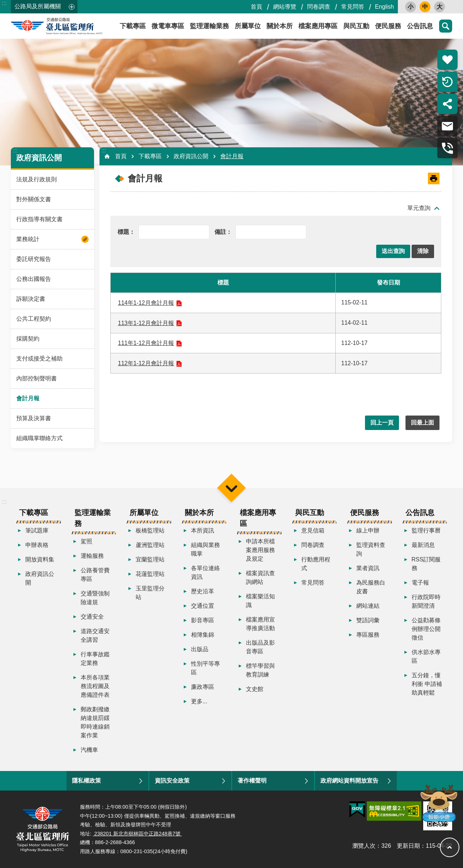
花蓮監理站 (150, 574)
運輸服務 (92, 556)
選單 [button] (231, 488)
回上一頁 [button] (382, 423)
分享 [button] (447, 104)
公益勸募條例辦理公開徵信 (426, 629)
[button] (393, 251)
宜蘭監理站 (150, 559)
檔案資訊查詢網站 (260, 578)
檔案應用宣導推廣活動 (260, 624)
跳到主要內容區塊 (4, 4)
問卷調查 (319, 7)
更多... (199, 701)
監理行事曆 (426, 530)
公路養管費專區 (95, 575)
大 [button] (439, 7)
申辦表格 (37, 545)
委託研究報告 (34, 259)
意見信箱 (313, 530)
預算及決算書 (34, 418)
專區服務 (368, 635)
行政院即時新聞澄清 (426, 601)
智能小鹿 (438, 803)
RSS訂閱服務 (426, 564)
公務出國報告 (34, 279)
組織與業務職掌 (205, 549)
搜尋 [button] (446, 26)
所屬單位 (248, 26)
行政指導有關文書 (39, 219)
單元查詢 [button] (419, 208)
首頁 (256, 7)
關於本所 (280, 26)
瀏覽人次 (364, 846)
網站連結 (368, 606)
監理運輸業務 (209, 26)
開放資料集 (40, 559)
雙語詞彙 (368, 620)
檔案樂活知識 (260, 601)
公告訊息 (420, 26)
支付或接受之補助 (39, 359)
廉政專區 (203, 687)
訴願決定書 (31, 299)
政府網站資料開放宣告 (349, 781)
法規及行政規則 (37, 179)
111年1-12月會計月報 (146, 343)
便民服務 (388, 26)
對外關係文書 (34, 199)
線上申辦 (368, 530)
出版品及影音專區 (260, 647)
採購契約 (28, 339)
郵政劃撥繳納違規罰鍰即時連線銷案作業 (95, 722)
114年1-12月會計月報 (146, 303)
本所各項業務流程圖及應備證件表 (95, 686)
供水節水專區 (426, 656)
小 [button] (411, 7)
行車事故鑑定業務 (95, 659)
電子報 (420, 583)
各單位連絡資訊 (205, 572)
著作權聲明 (252, 781)
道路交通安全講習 (95, 635)
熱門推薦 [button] (447, 60)
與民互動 (356, 26)
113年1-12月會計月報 (146, 323)
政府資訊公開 (39, 158)
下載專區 (150, 156)
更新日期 (408, 846)
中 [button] (425, 7)
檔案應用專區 (318, 26)
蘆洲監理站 (150, 545)
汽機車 (89, 750)
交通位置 (203, 606)
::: (4, 3)
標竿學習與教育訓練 (260, 670)
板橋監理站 (150, 530)
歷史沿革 (203, 591)
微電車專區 (168, 26)
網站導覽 (285, 7)
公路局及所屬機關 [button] (38, 6)
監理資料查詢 (371, 549)
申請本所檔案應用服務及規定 (260, 550)
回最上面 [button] (422, 423)
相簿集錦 (203, 635)
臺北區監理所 (76, 26)
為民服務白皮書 (371, 587)
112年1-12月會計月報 (146, 363)
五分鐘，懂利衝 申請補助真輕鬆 (427, 684)
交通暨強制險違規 (95, 598)
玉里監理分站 (150, 593)
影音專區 (203, 620)
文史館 (255, 689)
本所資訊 (203, 530)
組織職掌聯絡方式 (39, 438)
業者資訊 (368, 568)
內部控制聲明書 (37, 378)
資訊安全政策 (172, 781)
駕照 (86, 541)
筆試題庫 (37, 530)
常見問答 (353, 7)
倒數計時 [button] (447, 82)
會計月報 (28, 398)
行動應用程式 (316, 564)
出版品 (200, 649)
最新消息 (423, 545)
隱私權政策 (86, 781)
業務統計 (28, 239)
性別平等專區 (205, 668)
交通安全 (92, 617)
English (385, 7)
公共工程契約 (34, 319)
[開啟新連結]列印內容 (434, 178)
